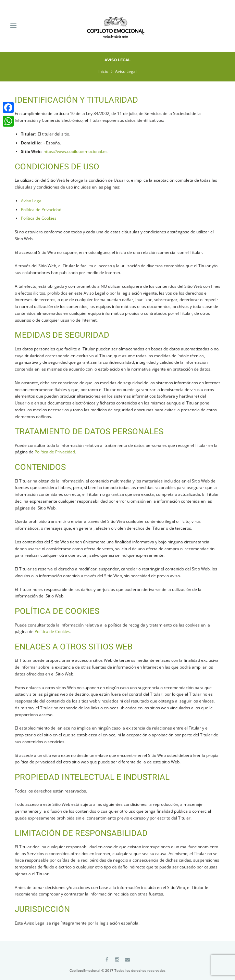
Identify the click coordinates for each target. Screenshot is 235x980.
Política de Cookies (39, 218)
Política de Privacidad (41, 210)
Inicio (103, 71)
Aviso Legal (32, 201)
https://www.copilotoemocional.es (76, 151)
